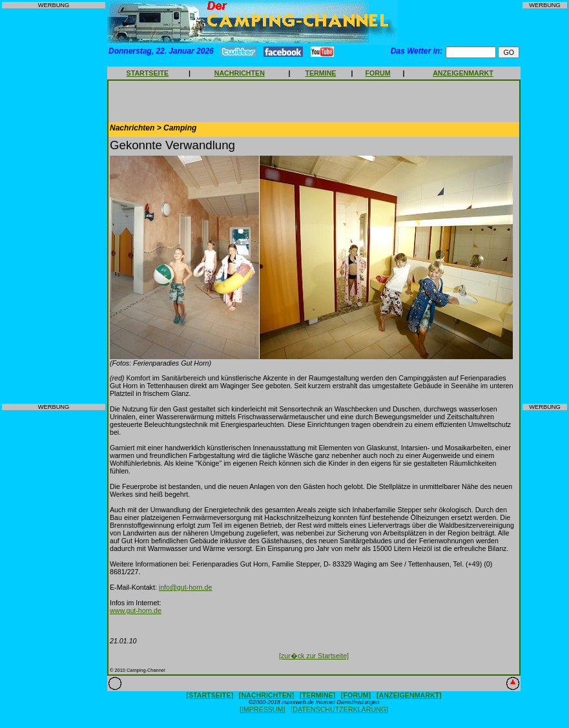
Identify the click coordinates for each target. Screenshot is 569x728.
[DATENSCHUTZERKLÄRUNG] (339, 709)
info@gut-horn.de (186, 587)
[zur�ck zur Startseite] (314, 656)
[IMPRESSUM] (262, 709)
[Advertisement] (54, 206)
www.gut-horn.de (136, 610)
